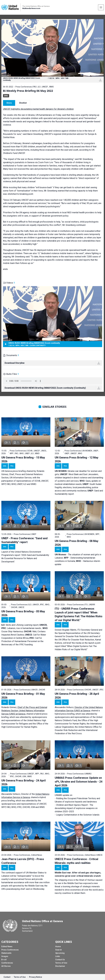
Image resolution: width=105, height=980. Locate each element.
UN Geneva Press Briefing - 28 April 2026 (77, 696)
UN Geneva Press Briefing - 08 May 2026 (77, 543)
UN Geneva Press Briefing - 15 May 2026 (23, 459)
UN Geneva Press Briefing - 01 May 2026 (23, 696)
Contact (7, 977)
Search (58, 950)
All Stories (6, 966)
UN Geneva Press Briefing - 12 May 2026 (77, 459)
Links (58, 956)
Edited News (7, 947)
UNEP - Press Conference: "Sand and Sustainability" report (24, 540)
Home (58, 947)
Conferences (7, 963)
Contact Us (60, 960)
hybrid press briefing (65, 714)
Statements (6, 953)
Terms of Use (61, 963)
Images (5, 956)
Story (9, 103)
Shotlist (23, 103)
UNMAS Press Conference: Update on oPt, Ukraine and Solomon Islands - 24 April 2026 (79, 782)
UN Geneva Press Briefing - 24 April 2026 (23, 782)
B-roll (4, 960)
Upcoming (60, 953)
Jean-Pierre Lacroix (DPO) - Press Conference (23, 861)
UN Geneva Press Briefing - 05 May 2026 (23, 613)
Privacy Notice (35, 977)
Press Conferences (10, 950)
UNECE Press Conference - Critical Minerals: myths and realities (76, 861)
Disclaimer (60, 966)
